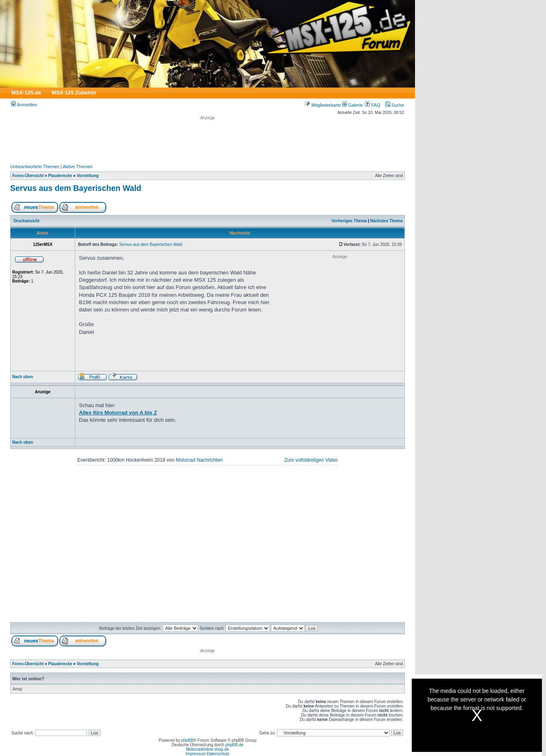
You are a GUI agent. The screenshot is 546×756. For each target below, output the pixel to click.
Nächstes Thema (386, 221)
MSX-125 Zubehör (74, 93)
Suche (395, 105)
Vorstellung (87, 176)
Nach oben (23, 377)
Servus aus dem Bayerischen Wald (76, 188)
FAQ (372, 105)
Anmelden (24, 105)
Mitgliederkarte (322, 105)
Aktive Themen (78, 167)
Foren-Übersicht (28, 176)
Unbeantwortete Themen (35, 167)
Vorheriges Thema (349, 221)
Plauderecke (60, 176)
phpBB (187, 740)
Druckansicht (27, 221)
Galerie (353, 105)
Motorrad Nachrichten (199, 460)
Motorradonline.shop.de (207, 749)
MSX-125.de (26, 93)
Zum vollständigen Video (311, 460)
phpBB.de (234, 745)
